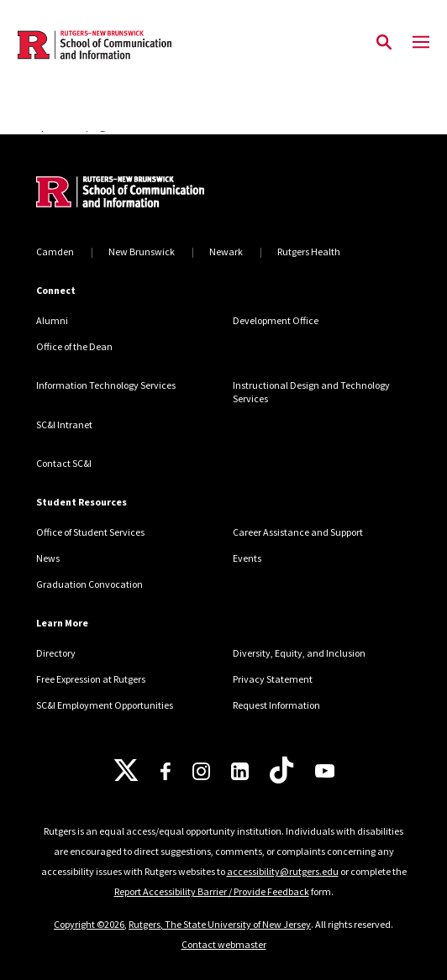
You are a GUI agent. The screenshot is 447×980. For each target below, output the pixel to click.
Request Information (276, 705)
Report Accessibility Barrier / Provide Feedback (212, 891)
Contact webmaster (224, 944)
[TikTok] (281, 771)
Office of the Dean (74, 346)
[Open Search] (384, 43)
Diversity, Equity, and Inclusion (299, 653)
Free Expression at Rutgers (91, 679)
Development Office (276, 320)
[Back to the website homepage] (95, 45)
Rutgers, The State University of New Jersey (220, 924)
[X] (126, 771)
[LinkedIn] (240, 771)
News (48, 558)
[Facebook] (166, 771)
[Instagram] (201, 771)
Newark (226, 252)
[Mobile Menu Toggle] (421, 43)
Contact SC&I (64, 463)
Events (247, 558)
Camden (55, 252)
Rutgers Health (309, 252)
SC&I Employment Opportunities (105, 705)
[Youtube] (325, 771)
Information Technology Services (106, 385)
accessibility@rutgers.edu (283, 871)
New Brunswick (142, 252)
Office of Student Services (90, 532)
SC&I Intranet (64, 424)
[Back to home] (150, 194)
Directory (56, 653)
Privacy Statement (273, 679)
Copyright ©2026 (89, 924)
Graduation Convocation (89, 584)
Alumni (52, 320)
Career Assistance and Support (298, 532)
